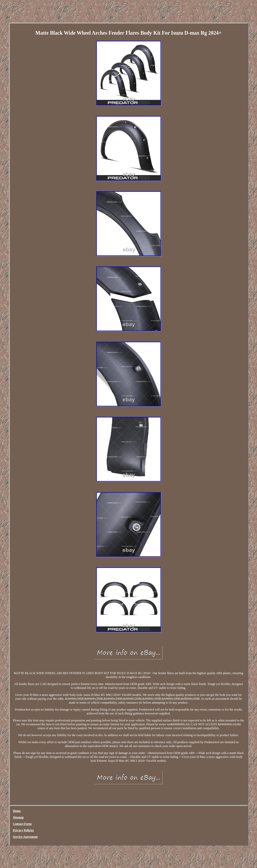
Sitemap (18, 817)
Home (17, 811)
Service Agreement (25, 837)
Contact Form (22, 824)
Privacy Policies (23, 830)
